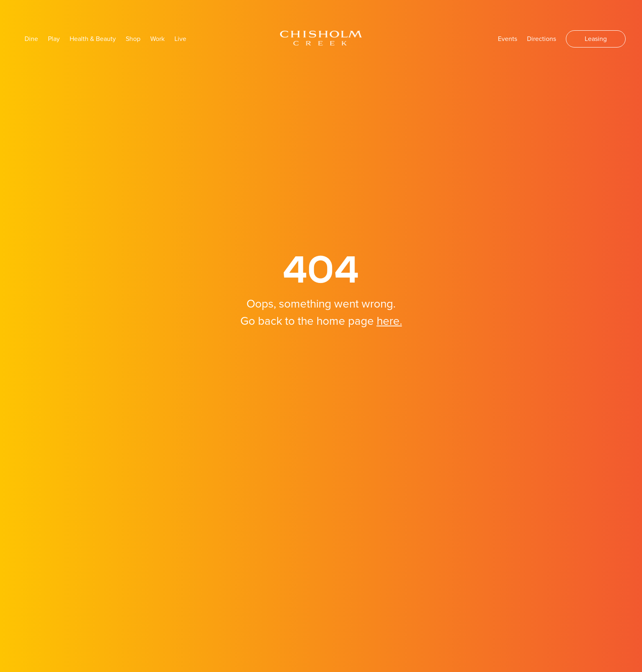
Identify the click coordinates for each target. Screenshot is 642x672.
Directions (541, 39)
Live (180, 39)
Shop (133, 39)
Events (507, 39)
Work (157, 39)
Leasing (596, 39)
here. (389, 321)
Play (54, 39)
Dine (31, 39)
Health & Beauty (93, 39)
